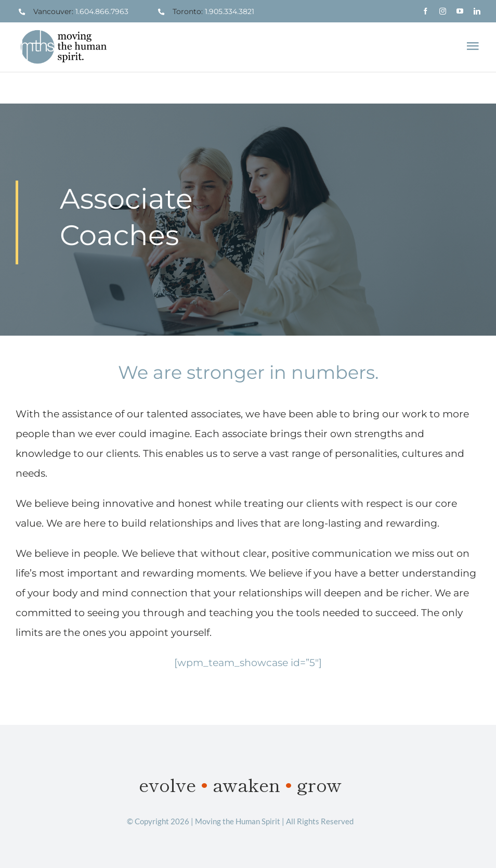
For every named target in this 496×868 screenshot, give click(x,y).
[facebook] (426, 11)
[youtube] (460, 11)
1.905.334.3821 (230, 11)
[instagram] (443, 11)
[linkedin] (477, 11)
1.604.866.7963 (102, 11)
